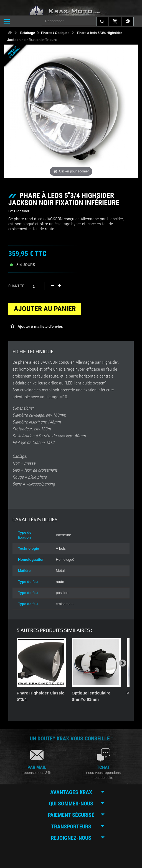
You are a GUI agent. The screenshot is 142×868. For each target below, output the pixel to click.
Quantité (16, 286)
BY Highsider (19, 211)
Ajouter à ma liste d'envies (40, 326)
